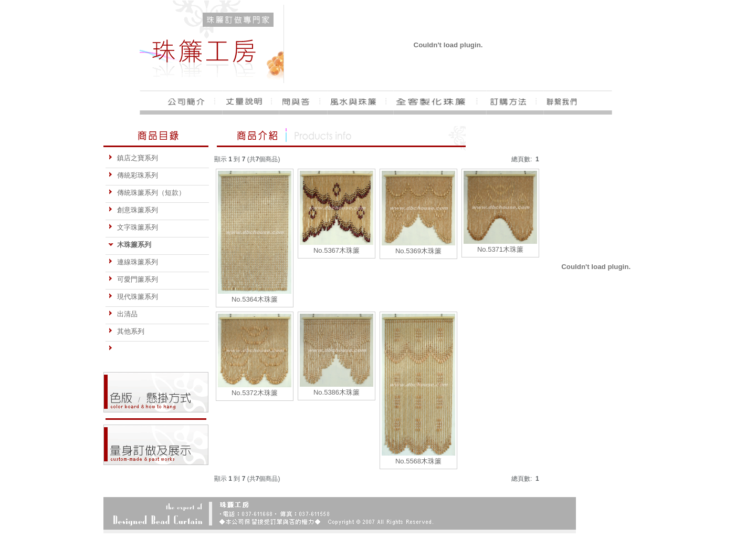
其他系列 (126, 331)
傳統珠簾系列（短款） (147, 193)
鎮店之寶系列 (133, 158)
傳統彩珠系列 (133, 175)
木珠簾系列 (130, 245)
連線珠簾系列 (133, 262)
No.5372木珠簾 (255, 393)
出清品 (123, 314)
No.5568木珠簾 (418, 461)
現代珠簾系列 (133, 297)
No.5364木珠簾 (255, 299)
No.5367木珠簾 (337, 250)
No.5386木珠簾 (337, 392)
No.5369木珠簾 (418, 251)
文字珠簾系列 (133, 227)
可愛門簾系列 (133, 279)
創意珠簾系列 (133, 210)
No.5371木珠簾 (500, 249)
